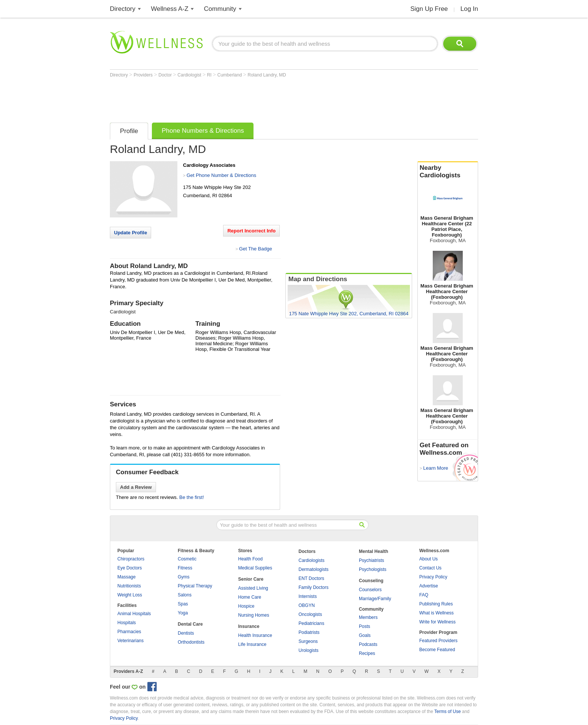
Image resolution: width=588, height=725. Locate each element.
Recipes (367, 653)
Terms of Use (448, 712)
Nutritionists (129, 586)
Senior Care (251, 579)
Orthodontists (191, 642)
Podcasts (368, 644)
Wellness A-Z (170, 9)
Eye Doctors (130, 568)
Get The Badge (255, 249)
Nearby (448, 172)
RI (210, 75)
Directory (123, 9)
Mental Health (373, 551)
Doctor (166, 75)
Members (368, 617)
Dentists (186, 633)
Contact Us (430, 568)
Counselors (370, 590)
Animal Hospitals (134, 614)
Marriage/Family (375, 599)
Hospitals (127, 623)
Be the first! (192, 497)
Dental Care (190, 624)
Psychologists (373, 569)
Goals (365, 635)
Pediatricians (311, 623)
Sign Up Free (429, 9)
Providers (144, 75)
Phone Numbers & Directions (203, 131)
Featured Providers (438, 641)
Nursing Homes (254, 615)
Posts (364, 626)
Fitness (185, 568)
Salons (185, 595)
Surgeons (308, 641)
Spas (183, 604)
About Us (428, 559)
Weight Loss (130, 595)
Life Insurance (252, 644)
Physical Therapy (195, 586)
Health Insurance (255, 635)
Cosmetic (187, 559)
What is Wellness (436, 613)
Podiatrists (309, 632)
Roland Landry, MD (267, 75)
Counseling (371, 581)
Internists (308, 596)
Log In (469, 9)
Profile (129, 131)
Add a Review (136, 487)
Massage (127, 577)
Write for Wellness (437, 622)
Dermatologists (313, 569)
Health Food (250, 559)
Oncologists (310, 614)
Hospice (246, 606)
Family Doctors (313, 587)
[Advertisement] (246, 98)
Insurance (249, 626)
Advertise (429, 586)
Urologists (308, 650)
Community (220, 9)
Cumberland (230, 75)
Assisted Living (253, 588)
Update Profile (130, 233)
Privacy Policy (433, 577)
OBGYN (307, 605)
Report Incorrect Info (251, 231)
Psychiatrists (371, 560)
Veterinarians (130, 641)
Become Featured (437, 650)
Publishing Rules (436, 604)
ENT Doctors (311, 578)
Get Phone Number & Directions (221, 175)
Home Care (250, 597)
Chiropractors (131, 559)
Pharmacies (129, 632)
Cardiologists (311, 560)
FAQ (424, 595)
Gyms (184, 577)
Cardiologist (190, 75)
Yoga (183, 613)
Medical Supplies (255, 568)
